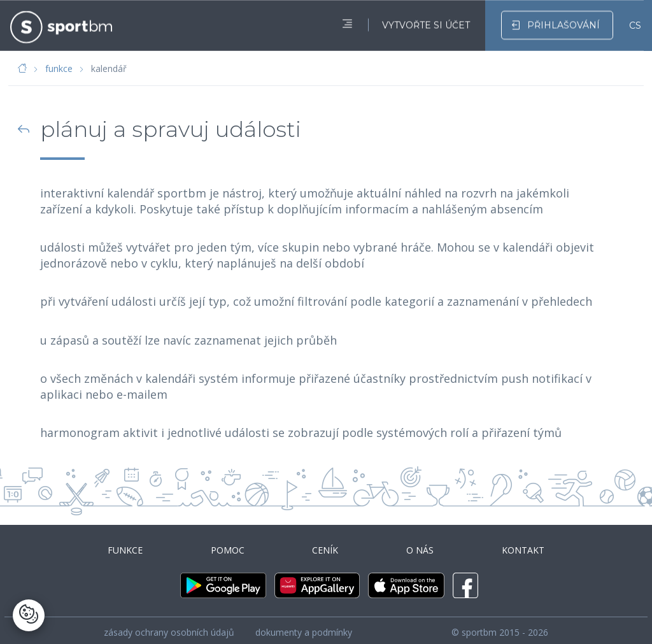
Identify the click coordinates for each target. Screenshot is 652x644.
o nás (422, 546)
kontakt (527, 546)
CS (635, 24)
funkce (59, 68)
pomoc (226, 546)
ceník (325, 546)
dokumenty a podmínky (304, 625)
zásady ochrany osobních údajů (169, 625)
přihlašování (556, 23)
